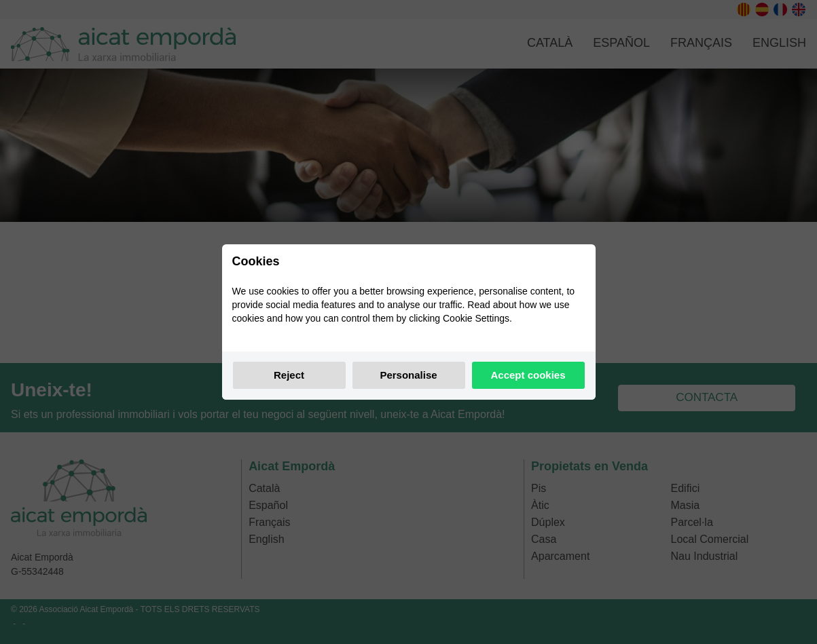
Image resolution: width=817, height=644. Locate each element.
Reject (289, 375)
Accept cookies (528, 375)
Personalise (408, 375)
